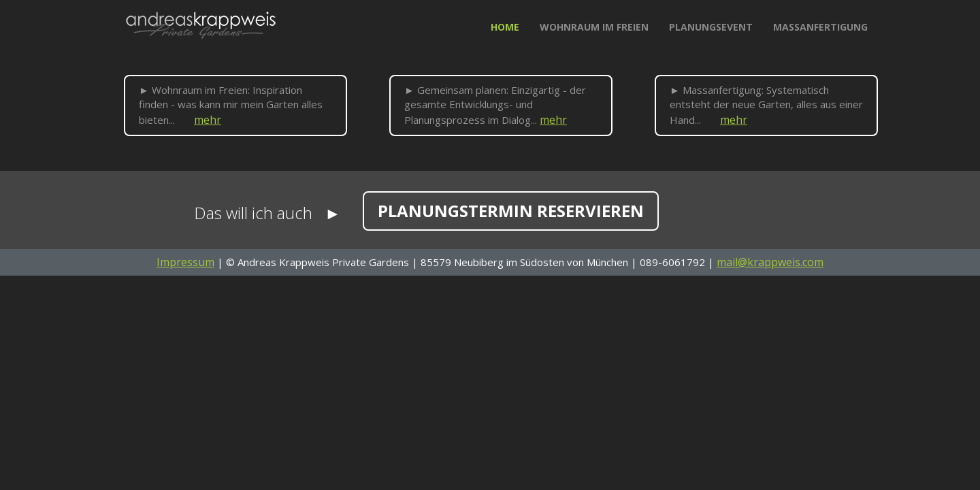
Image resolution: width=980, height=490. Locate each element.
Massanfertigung (820, 27)
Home (510, 27)
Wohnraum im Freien (594, 27)
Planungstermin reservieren (511, 211)
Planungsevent (711, 27)
